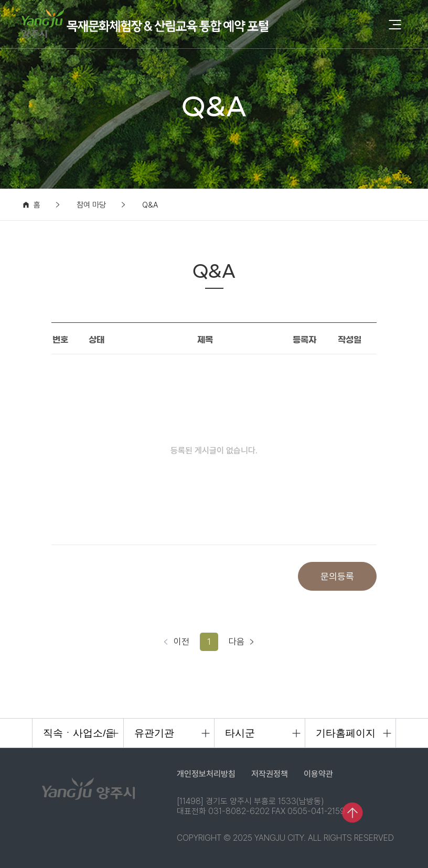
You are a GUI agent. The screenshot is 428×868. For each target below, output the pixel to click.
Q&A (150, 205)
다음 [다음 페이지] (237, 642)
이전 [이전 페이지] (181, 642)
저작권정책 (270, 774)
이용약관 (318, 774)
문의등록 (337, 576)
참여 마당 (91, 205)
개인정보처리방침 (206, 774)
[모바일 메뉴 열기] (395, 25)
